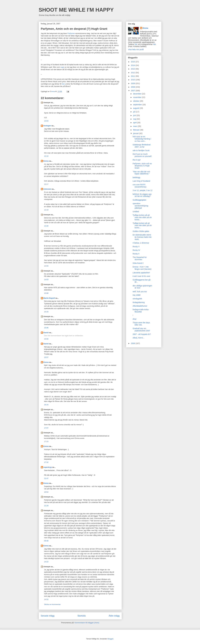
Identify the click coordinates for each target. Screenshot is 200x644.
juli (135, 112)
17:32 (46, 462)
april (135, 123)
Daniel (46, 333)
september (138, 105)
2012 (133, 73)
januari (136, 133)
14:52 (46, 599)
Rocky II (136, 254)
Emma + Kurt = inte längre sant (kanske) (142, 268)
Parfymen (71, 33)
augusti (136, 108)
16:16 (46, 405)
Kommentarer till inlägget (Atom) (87, 623)
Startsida (82, 616)
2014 (133, 65)
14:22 (46, 562)
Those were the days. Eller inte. (141, 324)
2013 (133, 69)
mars (135, 126)
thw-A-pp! (137, 160)
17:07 (46, 428)
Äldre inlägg (114, 616)
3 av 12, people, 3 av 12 (142, 190)
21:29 (46, 506)
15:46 (46, 328)
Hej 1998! (137, 295)
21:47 (46, 478)
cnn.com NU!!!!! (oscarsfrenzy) (139, 186)
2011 (133, 76)
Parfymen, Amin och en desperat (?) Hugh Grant (142, 166)
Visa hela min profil (136, 49)
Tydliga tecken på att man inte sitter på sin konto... (142, 217)
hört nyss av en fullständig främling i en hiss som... (142, 139)
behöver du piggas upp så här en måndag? (142, 195)
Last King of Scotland (141, 181)
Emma (46, 161)
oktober (136, 101)
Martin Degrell (49, 298)
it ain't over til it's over (141, 276)
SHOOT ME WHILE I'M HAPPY (76, 10)
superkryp (48, 467)
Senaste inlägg (48, 616)
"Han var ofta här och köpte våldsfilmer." (141, 173)
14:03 (46, 266)
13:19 (46, 210)
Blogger (110, 639)
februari (136, 130)
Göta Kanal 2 (138, 263)
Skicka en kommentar (52, 604)
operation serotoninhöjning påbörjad (140, 206)
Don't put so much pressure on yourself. (142, 155)
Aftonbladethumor (140, 306)
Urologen (47, 126)
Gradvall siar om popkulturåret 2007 (141, 330)
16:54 (46, 492)
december (137, 94)
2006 (133, 343)
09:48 (46, 541)
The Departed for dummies (140, 258)
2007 (133, 91)
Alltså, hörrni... (138, 338)
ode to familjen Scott (141, 150)
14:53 (46, 280)
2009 (133, 83)
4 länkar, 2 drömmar (141, 243)
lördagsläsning (139, 302)
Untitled (136, 212)
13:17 (46, 184)
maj (135, 119)
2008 (133, 87)
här (136, 44)
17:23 (46, 442)
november (137, 97)
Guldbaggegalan (139, 200)
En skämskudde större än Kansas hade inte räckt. (142, 237)
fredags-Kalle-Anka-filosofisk (141, 311)
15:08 (46, 293)
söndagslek (137, 299)
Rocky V (136, 247)
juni (135, 115)
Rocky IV (136, 250)
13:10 (46, 156)
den (63, 84)
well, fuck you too (140, 292)
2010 (133, 80)
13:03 (46, 121)
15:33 (46, 312)
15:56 (46, 339)
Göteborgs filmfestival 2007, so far (142, 146)
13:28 (46, 226)
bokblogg (136, 177)
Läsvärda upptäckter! (141, 273)
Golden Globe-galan (141, 231)
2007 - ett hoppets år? (142, 334)
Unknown (47, 189)
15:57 (46, 357)
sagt (62, 67)
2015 (133, 62)
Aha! (135, 319)
